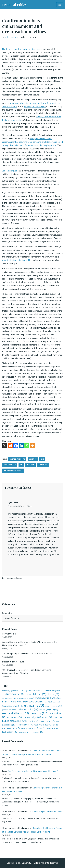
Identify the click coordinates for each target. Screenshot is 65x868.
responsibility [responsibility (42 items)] (43, 725)
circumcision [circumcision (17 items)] (8, 698)
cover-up (33, 459)
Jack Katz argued (10, 171)
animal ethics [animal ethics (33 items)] (36, 691)
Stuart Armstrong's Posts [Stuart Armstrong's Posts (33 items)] (32, 728)
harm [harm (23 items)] (16, 710)
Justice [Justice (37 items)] (44, 710)
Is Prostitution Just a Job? (14, 662)
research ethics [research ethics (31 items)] (25, 725)
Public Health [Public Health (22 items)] (33, 721)
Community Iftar (9, 634)
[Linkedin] (21, 446)
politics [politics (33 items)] (47, 717)
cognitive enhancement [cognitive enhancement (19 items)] (26, 698)
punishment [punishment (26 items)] (47, 721)
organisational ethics (13, 471)
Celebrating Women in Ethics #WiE (47, 811)
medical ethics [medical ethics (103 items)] (16, 713)
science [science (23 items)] (7, 728)
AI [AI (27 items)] (24, 691)
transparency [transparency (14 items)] (24, 732)
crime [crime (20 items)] (46, 702)
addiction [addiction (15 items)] (17, 691)
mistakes (30, 465)
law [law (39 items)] (54, 710)
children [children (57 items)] (39, 694)
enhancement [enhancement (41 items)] (14, 706)
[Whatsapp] (27, 446)
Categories (7, 613)
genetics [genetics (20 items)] (7, 710)
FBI (21, 465)
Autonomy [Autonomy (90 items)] (15, 694)
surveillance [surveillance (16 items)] (52, 728)
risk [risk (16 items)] (56, 725)
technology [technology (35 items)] (10, 732)
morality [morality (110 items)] (39, 713)
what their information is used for (17, 260)
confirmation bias (17, 459)
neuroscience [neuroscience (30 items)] (14, 717)
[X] (5, 446)
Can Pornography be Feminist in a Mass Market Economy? (27, 654)
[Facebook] (16, 446)
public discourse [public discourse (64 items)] (14, 721)
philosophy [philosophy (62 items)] (32, 717)
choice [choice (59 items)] (53, 694)
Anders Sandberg (11, 37)
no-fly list (43, 465)
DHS (42, 459)
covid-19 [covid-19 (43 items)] (35, 702)
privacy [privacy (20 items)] (57, 717)
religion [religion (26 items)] (10, 725)
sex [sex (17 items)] (15, 728)
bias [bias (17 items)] (28, 694)
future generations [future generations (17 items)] (53, 706)
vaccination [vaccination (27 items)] (36, 732)
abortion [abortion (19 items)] (7, 691)
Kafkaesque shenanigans (35, 106)
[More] (32, 446)
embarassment (10, 465)
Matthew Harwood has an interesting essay (21, 49)
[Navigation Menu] (60, 5)
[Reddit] (10, 446)
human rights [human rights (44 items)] (29, 710)
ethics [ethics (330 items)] (34, 705)
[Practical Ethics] (14, 5)
